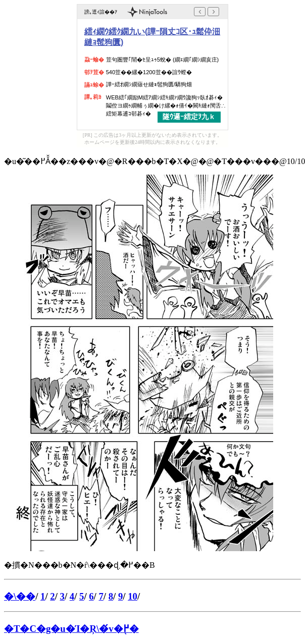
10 (133, 596)
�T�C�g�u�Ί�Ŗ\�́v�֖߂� (71, 629)
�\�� (20, 596)
